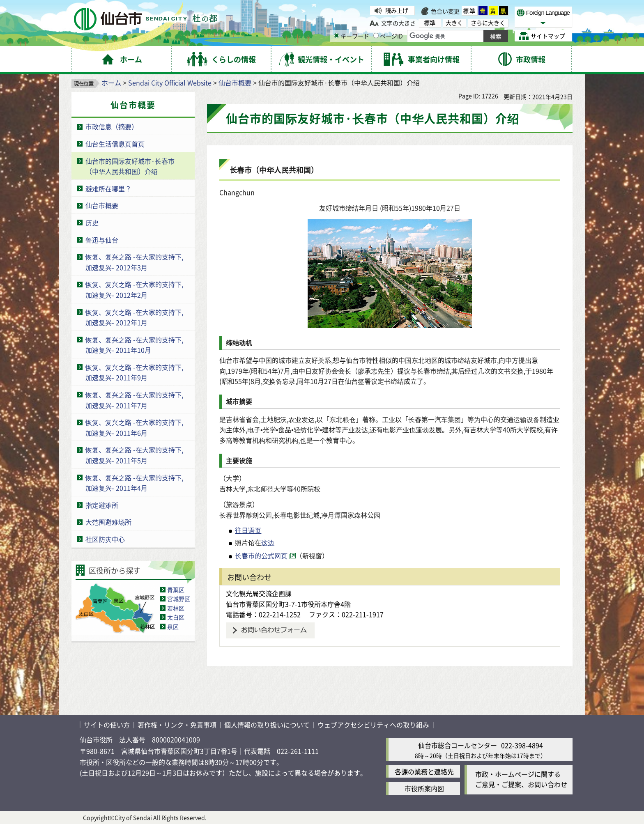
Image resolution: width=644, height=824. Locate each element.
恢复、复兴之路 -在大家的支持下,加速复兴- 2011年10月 (134, 345)
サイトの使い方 (107, 725)
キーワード (352, 36)
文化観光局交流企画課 (259, 593)
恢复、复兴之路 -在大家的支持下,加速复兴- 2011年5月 (134, 455)
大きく (454, 23)
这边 (268, 542)
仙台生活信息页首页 (115, 144)
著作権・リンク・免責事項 (177, 725)
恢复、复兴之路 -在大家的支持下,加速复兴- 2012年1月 (134, 317)
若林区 (176, 608)
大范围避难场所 (108, 522)
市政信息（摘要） (112, 126)
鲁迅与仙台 (102, 240)
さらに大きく (488, 23)
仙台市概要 (235, 83)
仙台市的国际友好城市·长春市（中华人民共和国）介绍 (130, 166)
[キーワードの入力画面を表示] (337, 36)
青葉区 (176, 590)
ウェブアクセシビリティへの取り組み (373, 725)
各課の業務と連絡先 (424, 771)
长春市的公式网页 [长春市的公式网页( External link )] (261, 555)
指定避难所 (102, 505)
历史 (92, 223)
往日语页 (248, 530)
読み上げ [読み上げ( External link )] (397, 10)
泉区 (173, 627)
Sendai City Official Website (170, 83)
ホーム (111, 83)
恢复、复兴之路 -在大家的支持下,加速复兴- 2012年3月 (134, 262)
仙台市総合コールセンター (458, 745)
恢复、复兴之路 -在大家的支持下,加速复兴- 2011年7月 (134, 400)
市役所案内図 (424, 788)
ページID (388, 36)
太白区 (176, 617)
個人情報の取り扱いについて (267, 725)
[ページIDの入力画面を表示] (376, 36)
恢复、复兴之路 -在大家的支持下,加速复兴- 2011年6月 (134, 427)
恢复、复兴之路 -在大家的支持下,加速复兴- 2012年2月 (134, 289)
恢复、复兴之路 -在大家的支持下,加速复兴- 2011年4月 (134, 483)
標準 (469, 11)
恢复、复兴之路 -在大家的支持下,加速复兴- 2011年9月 (134, 372)
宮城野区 (179, 599)
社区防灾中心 (105, 539)
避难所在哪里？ (108, 188)
